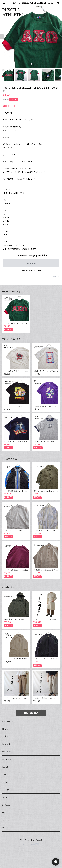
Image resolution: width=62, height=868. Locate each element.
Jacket (5, 767)
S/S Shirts (6, 752)
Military (6, 729)
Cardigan (6, 790)
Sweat (5, 782)
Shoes (5, 813)
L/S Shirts (7, 759)
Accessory (7, 820)
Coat (4, 775)
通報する (56, 277)
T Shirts (6, 736)
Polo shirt (7, 744)
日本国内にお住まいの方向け (31, 270)
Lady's (5, 828)
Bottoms (6, 805)
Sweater (6, 797)
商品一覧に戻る (31, 713)
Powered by (31, 844)
